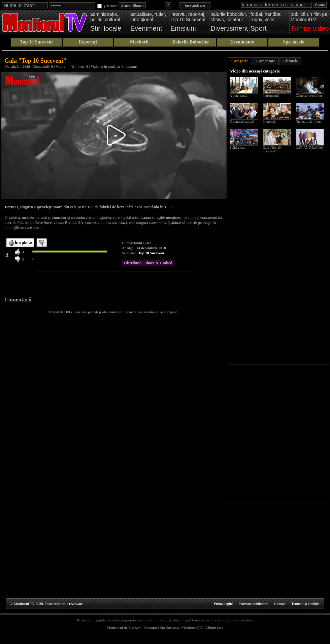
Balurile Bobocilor (191, 42)
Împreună (269, 122)
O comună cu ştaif (242, 122)
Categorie (240, 61)
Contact (280, 604)
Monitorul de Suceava (124, 627)
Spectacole (293, 42)
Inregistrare (195, 5)
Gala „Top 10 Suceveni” (272, 149)
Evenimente (242, 42)
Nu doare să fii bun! (309, 122)
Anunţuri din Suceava (161, 627)
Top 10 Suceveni (37, 42)
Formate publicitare (254, 604)
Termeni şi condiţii (305, 604)
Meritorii (139, 42)
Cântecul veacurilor (309, 96)
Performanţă (271, 96)
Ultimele (290, 61)
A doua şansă (239, 96)
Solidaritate (237, 148)
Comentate (266, 61)
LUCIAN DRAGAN (310, 148)
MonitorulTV (192, 627)
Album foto (214, 627)
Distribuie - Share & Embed (148, 263)
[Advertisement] (114, 282)
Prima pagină (224, 604)
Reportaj (88, 42)
